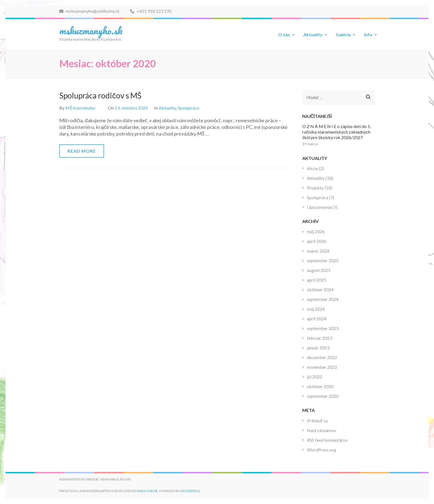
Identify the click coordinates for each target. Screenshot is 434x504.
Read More (82, 151)
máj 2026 (316, 231)
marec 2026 (318, 251)
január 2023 (318, 348)
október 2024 (320, 289)
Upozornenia (319, 207)
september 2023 (323, 328)
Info (368, 34)
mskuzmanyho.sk (91, 30)
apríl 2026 (317, 241)
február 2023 (320, 338)
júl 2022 (315, 377)
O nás (284, 34)
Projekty (315, 188)
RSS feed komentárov (327, 440)
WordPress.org (321, 450)
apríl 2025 (317, 280)
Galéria (343, 34)
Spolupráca (188, 108)
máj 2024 (316, 309)
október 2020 (320, 386)
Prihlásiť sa (317, 421)
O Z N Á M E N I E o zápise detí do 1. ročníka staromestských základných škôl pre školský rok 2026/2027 (337, 132)
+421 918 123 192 (151, 11)
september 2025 (323, 260)
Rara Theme (148, 491)
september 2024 (323, 299)
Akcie (312, 168)
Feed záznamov (322, 430)
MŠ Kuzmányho (80, 108)
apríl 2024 (317, 319)
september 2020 (323, 396)
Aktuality (313, 34)
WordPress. (191, 491)
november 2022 (322, 367)
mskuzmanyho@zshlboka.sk (89, 11)
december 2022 (322, 357)
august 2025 (319, 270)
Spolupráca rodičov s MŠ (100, 95)
